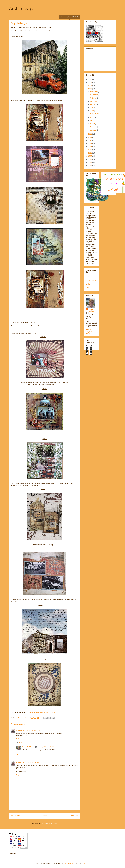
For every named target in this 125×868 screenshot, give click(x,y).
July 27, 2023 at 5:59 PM (31, 762)
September (94, 101)
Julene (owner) (91, 280)
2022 (90, 134)
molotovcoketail (69, 863)
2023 (90, 89)
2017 (90, 150)
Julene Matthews (28, 747)
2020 (90, 140)
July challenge (95, 113)
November (94, 95)
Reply (18, 738)
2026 (90, 79)
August (93, 104)
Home (45, 816)
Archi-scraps (22, 9)
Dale (87, 277)
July (92, 107)
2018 (90, 147)
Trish (88, 288)
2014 (90, 159)
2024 (90, 86)
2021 (90, 137)
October (93, 98)
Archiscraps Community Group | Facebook (42, 713)
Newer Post (16, 816)
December (94, 92)
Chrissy (19, 730)
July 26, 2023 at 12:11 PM (31, 730)
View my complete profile (89, 331)
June (92, 111)
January (93, 130)
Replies (21, 743)
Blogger (86, 863)
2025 (90, 83)
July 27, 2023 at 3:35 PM (46, 747)
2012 (90, 166)
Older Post (74, 816)
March (93, 124)
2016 (90, 153)
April (92, 121)
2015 (90, 156)
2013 (90, 162)
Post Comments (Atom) (49, 823)
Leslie (88, 284)
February (94, 127)
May (92, 117)
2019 (90, 143)
